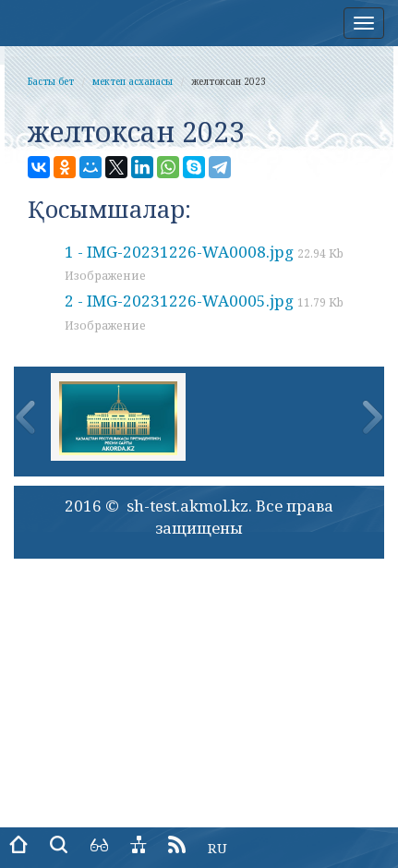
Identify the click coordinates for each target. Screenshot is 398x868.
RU (217, 848)
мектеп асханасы (133, 81)
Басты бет (51, 81)
